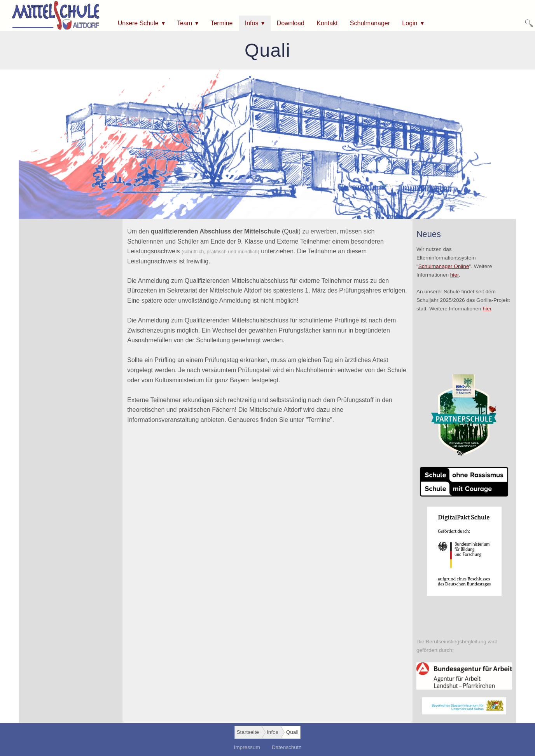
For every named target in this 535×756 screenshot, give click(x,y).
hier (455, 275)
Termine (221, 23)
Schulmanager (370, 23)
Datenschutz (287, 747)
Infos (252, 23)
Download (291, 23)
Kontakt (327, 23)
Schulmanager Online (444, 266)
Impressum (247, 747)
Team (184, 23)
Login (410, 23)
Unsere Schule (138, 23)
